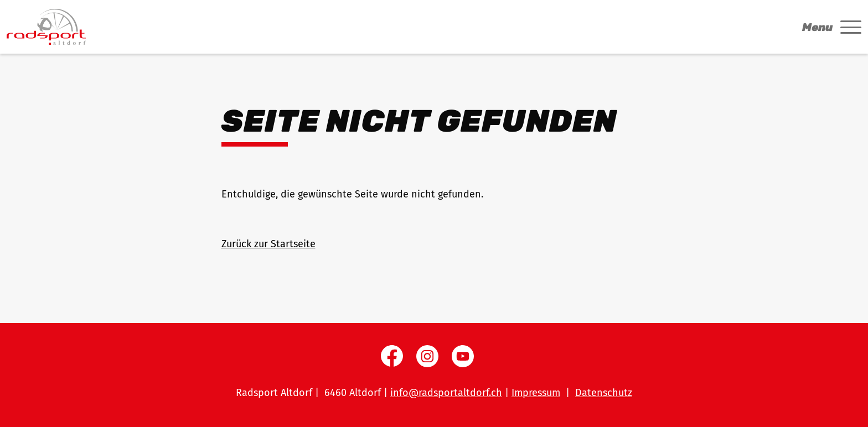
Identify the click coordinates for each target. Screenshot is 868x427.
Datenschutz (604, 393)
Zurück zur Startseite (268, 244)
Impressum (536, 393)
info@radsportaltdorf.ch (446, 393)
